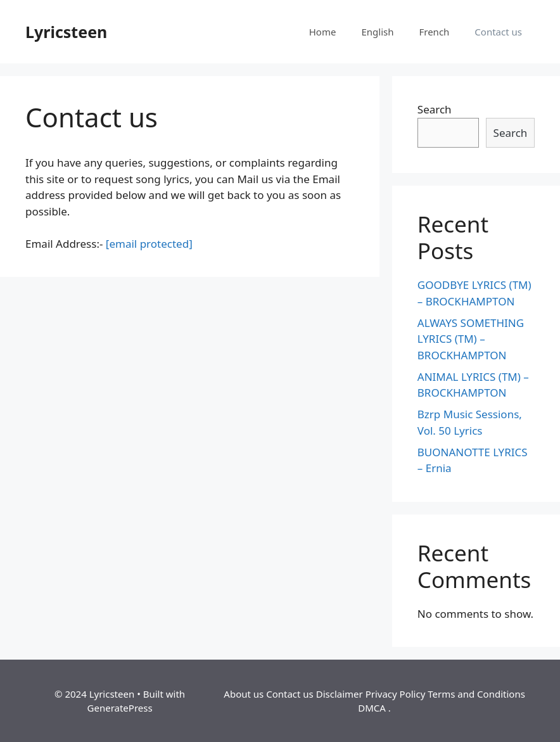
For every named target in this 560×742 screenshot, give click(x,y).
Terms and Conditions (476, 694)
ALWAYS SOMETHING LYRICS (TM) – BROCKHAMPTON (471, 339)
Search (435, 109)
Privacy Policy (396, 694)
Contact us (498, 32)
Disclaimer (340, 694)
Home (323, 32)
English (377, 32)
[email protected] (149, 244)
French (434, 32)
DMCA (372, 708)
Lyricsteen (66, 32)
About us (244, 694)
